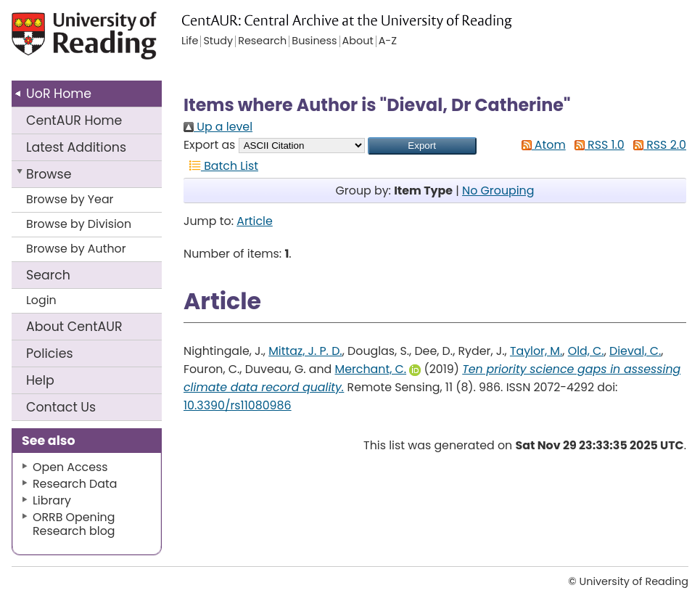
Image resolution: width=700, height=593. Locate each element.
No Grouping (498, 191)
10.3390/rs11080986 (238, 405)
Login (41, 300)
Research (262, 41)
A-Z (388, 41)
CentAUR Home (74, 120)
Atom (541, 145)
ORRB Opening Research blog (74, 524)
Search (48, 275)
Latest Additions (76, 147)
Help (40, 380)
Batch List (221, 166)
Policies (50, 353)
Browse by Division (79, 224)
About (74, 327)
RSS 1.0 (597, 145)
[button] (422, 146)
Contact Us (61, 407)
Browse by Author (76, 249)
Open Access (70, 467)
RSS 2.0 (657, 145)
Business (314, 41)
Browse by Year (70, 199)
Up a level (218, 127)
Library (52, 500)
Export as (209, 145)
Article (255, 221)
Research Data (75, 484)
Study (218, 41)
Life (190, 41)
